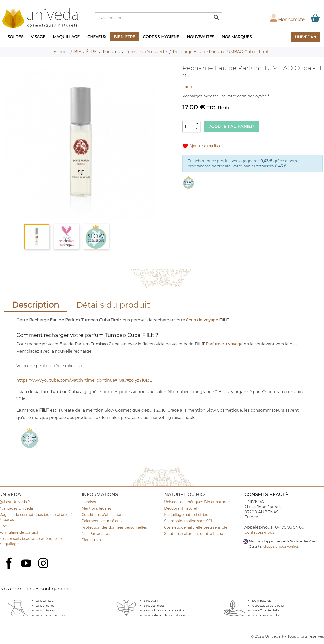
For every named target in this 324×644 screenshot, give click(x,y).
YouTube (27, 564)
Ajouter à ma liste (202, 146)
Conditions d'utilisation (102, 515)
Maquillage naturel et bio (186, 515)
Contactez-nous (259, 532)
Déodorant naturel (180, 508)
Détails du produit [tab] (113, 305)
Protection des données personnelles (114, 527)
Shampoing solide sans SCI (188, 521)
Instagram (44, 564)
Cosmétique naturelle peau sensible (196, 527)
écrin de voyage (203, 320)
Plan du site (92, 540)
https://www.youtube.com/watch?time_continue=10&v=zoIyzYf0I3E (84, 380)
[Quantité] (188, 126)
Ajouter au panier (232, 126)
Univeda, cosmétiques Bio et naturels (197, 502)
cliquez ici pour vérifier (281, 546)
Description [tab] (36, 305)
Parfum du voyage (224, 344)
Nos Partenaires (96, 534)
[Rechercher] (159, 18)
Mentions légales (96, 508)
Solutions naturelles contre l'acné (194, 534)
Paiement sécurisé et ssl (103, 521)
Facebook (10, 569)
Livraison (89, 502)
